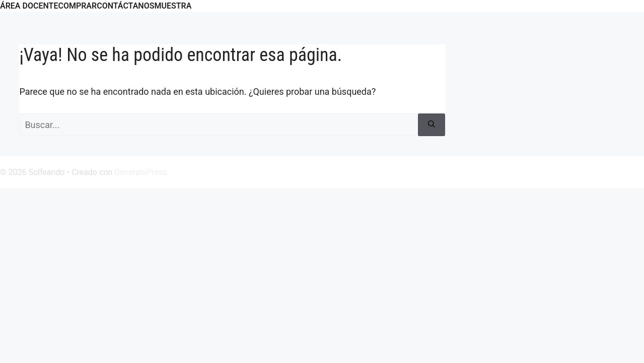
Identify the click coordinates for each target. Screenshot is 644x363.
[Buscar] (432, 125)
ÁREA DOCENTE (29, 6)
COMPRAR (77, 6)
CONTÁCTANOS (125, 6)
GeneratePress (141, 172)
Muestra (173, 6)
